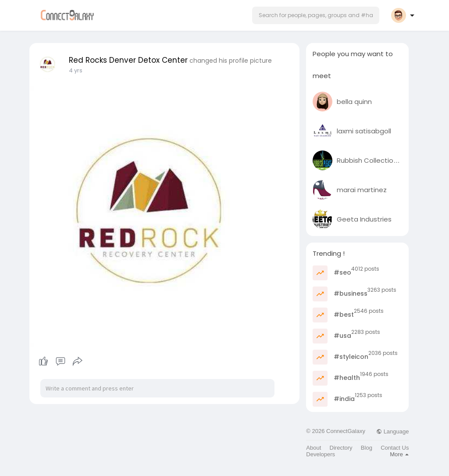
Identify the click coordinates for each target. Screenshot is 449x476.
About (314, 448)
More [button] (399, 454)
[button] (316, 15)
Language (392, 431)
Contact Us (395, 448)
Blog (367, 448)
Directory (341, 448)
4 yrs (76, 70)
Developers (321, 454)
